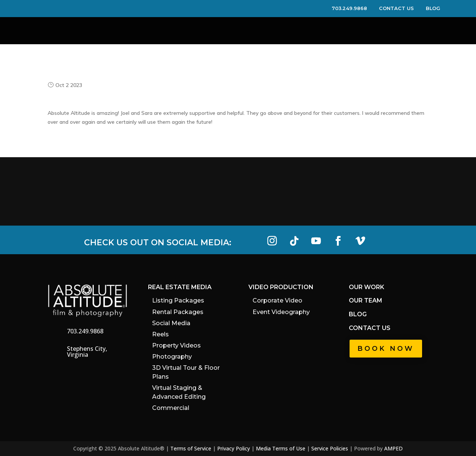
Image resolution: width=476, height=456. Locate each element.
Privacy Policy (234, 448)
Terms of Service (191, 448)
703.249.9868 (355, 8)
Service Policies (330, 448)
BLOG (433, 8)
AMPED (393, 448)
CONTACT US (402, 8)
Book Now (386, 349)
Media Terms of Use (281, 448)
